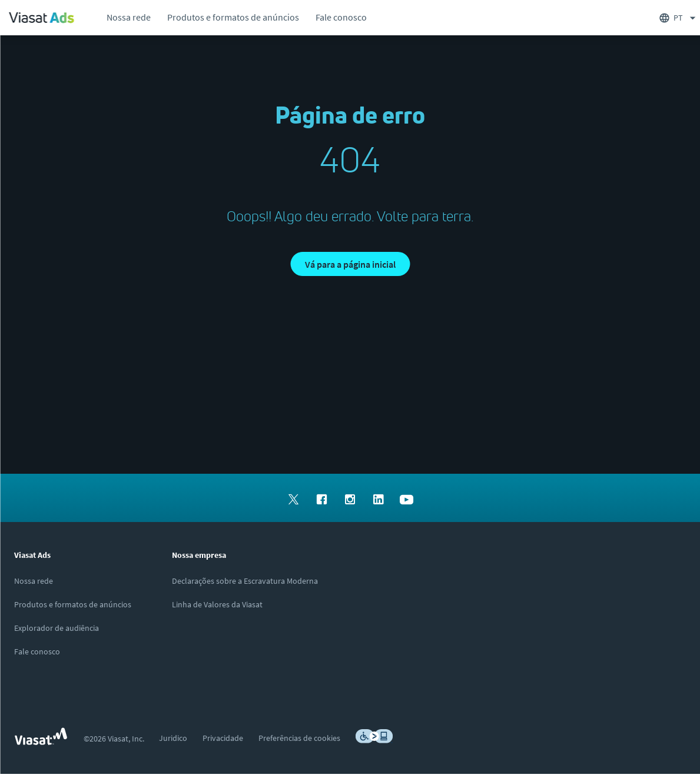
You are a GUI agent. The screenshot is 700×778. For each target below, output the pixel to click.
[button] (350, 266)
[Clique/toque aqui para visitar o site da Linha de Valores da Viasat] (217, 609)
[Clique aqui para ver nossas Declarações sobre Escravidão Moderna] (245, 585)
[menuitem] (128, 18)
